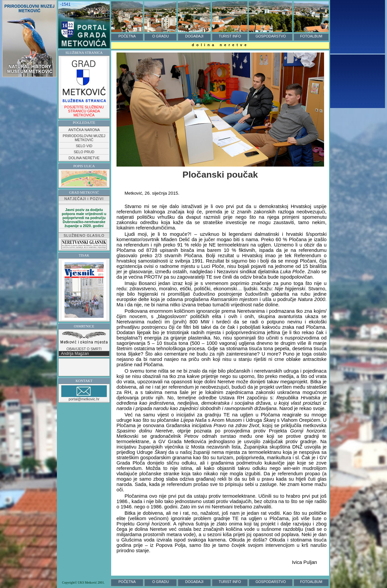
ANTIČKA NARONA (84, 130)
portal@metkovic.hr (84, 393)
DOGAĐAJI (194, 36)
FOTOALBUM (311, 36)
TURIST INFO (230, 36)
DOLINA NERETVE (84, 158)
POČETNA (127, 36)
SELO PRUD (84, 152)
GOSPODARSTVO (271, 36)
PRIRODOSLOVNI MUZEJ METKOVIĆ (84, 138)
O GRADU (161, 36)
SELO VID (84, 146)
